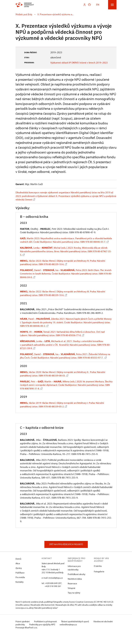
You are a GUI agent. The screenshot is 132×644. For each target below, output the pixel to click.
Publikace (20, 582)
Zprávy (19, 578)
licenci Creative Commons (81, 612)
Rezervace (72, 593)
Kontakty (20, 592)
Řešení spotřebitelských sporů (77, 631)
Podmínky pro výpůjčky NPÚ (52, 634)
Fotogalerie (99, 581)
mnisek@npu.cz (56, 588)
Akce (18, 573)
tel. (43, 593)
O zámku (98, 576)
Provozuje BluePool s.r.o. (26, 637)
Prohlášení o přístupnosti (46, 631)
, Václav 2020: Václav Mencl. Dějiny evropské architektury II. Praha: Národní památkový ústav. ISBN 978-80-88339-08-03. (65, 384)
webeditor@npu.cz (78, 634)
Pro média (20, 587)
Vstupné (72, 598)
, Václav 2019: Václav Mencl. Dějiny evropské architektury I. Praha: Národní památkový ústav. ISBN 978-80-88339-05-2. (64, 414)
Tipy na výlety (74, 602)
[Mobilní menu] (112, 5)
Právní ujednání (23, 631)
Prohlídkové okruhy (77, 584)
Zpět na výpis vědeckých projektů (66, 554)
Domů (18, 569)
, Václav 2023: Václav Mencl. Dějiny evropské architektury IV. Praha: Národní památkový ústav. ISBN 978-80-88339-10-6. (65, 269)
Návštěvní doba (75, 589)
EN (98, 5)
